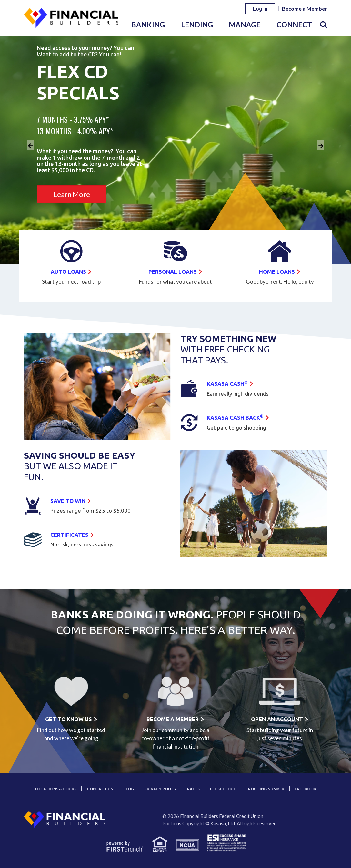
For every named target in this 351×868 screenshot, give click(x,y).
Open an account (277, 719)
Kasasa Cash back (237, 418)
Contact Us (100, 789)
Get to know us (68, 719)
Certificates (70, 535)
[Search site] (324, 25)
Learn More (72, 194)
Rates (193, 789)
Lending (197, 25)
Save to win (69, 501)
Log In (260, 9)
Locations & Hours (56, 789)
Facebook (305, 789)
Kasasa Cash (228, 384)
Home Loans (277, 271)
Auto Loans (69, 271)
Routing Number (266, 789)
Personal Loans (173, 271)
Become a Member (305, 9)
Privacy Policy (160, 789)
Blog (129, 789)
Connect (294, 25)
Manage (245, 25)
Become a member (173, 719)
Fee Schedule (224, 789)
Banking (148, 25)
